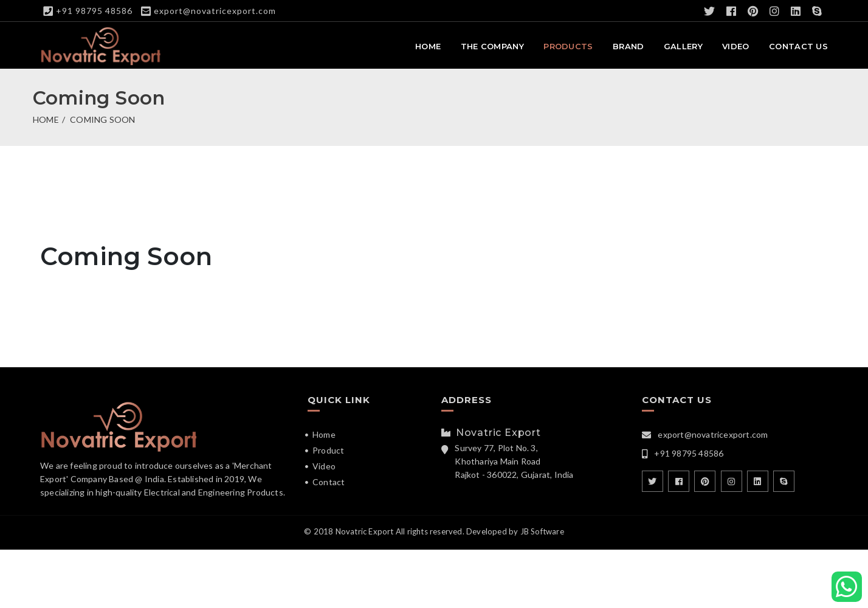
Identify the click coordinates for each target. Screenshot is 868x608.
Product (328, 450)
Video (736, 46)
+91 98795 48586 (94, 11)
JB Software (542, 531)
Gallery (683, 46)
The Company (492, 46)
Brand (629, 46)
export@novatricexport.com (215, 11)
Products (568, 46)
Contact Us (798, 46)
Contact (329, 482)
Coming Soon (102, 119)
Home (428, 46)
